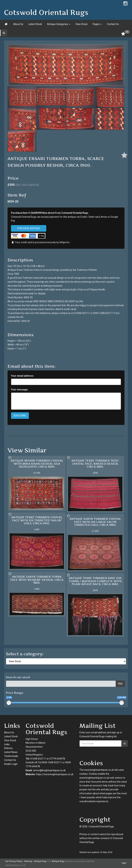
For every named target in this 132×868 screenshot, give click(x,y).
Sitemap (28, 861)
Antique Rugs (40, 861)
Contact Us (113, 24)
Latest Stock (35, 24)
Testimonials (11, 756)
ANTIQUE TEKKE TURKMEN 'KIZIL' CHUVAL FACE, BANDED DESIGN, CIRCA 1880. (95, 464)
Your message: (20, 390)
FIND (120, 684)
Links (7, 744)
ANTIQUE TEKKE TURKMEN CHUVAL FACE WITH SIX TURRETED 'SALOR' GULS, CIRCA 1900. (37, 520)
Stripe (63, 242)
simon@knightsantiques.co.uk (49, 770)
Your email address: (23, 376)
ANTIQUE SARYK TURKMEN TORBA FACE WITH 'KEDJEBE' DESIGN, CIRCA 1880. (37, 580)
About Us (18, 24)
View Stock (81, 24)
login (124, 863)
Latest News (11, 752)
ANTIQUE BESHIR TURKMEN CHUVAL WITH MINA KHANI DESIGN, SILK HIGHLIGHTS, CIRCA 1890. (37, 464)
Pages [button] (97, 24)
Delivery (8, 748)
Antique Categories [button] (59, 24)
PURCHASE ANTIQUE (29, 228)
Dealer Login (11, 764)
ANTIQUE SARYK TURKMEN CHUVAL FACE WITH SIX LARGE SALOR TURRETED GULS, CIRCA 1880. (95, 522)
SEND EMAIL (20, 416)
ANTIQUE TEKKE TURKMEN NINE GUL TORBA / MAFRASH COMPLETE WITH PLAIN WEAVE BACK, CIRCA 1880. (95, 581)
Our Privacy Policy (14, 861)
